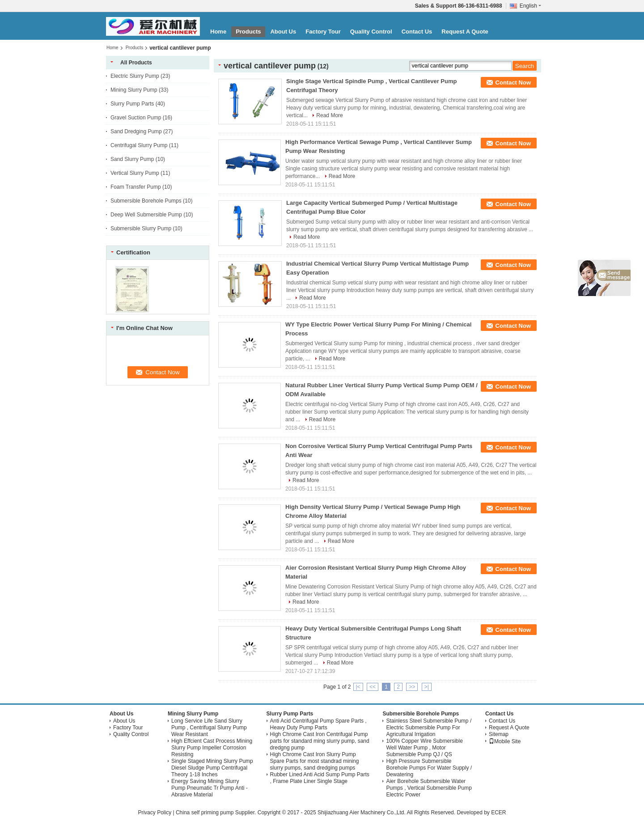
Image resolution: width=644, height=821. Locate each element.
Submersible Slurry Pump (141, 229)
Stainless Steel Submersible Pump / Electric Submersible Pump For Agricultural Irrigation (429, 728)
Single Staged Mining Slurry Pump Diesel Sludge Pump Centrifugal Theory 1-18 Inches (212, 768)
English (530, 6)
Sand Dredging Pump (136, 131)
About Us (283, 32)
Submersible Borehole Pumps (146, 201)
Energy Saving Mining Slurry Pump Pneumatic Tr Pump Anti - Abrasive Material (210, 788)
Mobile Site (505, 741)
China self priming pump (205, 813)
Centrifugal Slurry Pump (139, 145)
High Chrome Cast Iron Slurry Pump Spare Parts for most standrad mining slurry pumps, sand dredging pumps (315, 761)
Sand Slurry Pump (132, 159)
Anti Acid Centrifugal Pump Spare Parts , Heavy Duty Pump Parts (318, 724)
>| (427, 687)
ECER (498, 813)
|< (358, 687)
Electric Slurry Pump (135, 76)
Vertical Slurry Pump (135, 173)
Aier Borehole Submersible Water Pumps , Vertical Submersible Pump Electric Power (429, 788)
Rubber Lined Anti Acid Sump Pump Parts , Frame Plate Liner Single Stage (320, 778)
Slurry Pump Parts (132, 104)
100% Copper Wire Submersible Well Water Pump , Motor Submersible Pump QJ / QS (424, 748)
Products (248, 32)
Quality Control (371, 32)
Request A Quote (465, 32)
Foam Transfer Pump (136, 187)
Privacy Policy (155, 813)
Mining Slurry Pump (134, 90)
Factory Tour (323, 32)
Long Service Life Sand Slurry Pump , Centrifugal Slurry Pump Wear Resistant (209, 728)
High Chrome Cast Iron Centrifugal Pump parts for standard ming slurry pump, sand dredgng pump (320, 741)
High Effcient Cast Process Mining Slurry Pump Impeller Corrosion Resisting (212, 748)
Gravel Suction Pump (136, 118)
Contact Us (417, 32)
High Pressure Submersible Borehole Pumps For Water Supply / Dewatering (429, 768)
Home (218, 32)
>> (412, 687)
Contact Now (513, 83)
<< (373, 687)
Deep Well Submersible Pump (146, 215)
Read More (329, 115)
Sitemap (499, 734)
